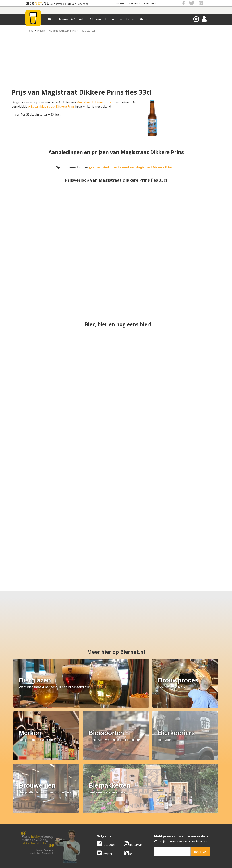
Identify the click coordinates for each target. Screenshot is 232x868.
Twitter (29, 789)
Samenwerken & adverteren (40, 827)
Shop (143, 19)
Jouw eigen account (161, 827)
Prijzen (41, 31)
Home (30, 31)
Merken (95, 19)
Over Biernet (151, 3)
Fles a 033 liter (87, 31)
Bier (51, 19)
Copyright (155, 819)
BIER (30, 3)
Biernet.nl (95, 859)
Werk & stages (31, 823)
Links (151, 823)
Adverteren (134, 3)
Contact (120, 3)
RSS (53, 789)
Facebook (30, 780)
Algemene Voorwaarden (164, 815)
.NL (45, 3)
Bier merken (93, 815)
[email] (96, 787)
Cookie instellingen (34, 831)
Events (130, 19)
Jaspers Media (134, 859)
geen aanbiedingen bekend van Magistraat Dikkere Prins (130, 167)
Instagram (57, 780)
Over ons (27, 815)
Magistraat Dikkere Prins (94, 102)
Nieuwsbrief (156, 831)
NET (38, 3)
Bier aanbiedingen (97, 819)
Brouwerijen (113, 19)
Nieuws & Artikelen (73, 19)
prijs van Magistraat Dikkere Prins (51, 106)
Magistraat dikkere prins (62, 31)
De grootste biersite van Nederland (69, 4)
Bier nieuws (92, 823)
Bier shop (91, 827)
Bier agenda (93, 831)
